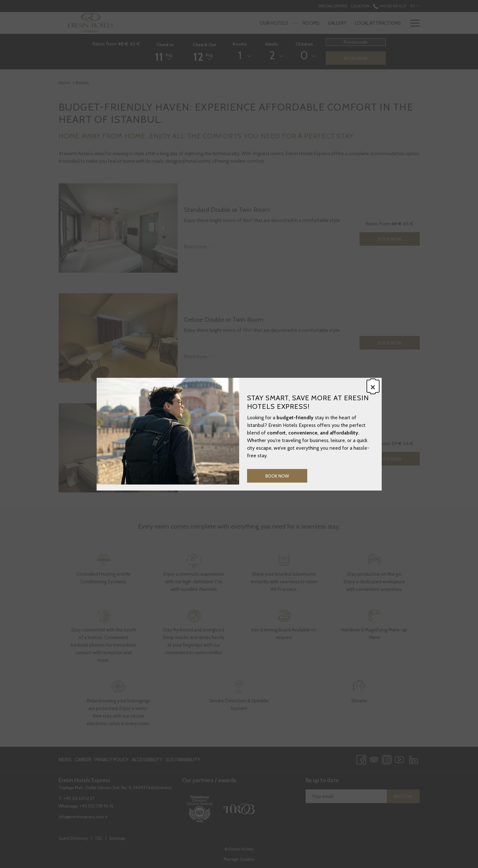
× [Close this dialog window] (373, 387)
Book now (277, 476)
